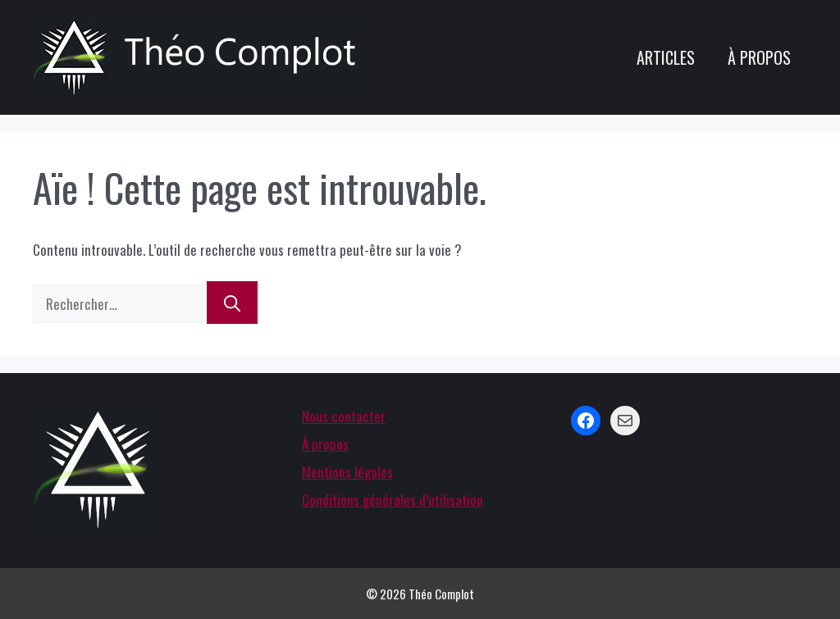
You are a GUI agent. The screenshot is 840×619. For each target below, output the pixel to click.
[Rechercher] (232, 303)
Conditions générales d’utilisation (393, 500)
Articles (666, 57)
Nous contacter (344, 416)
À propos (759, 57)
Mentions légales (347, 472)
